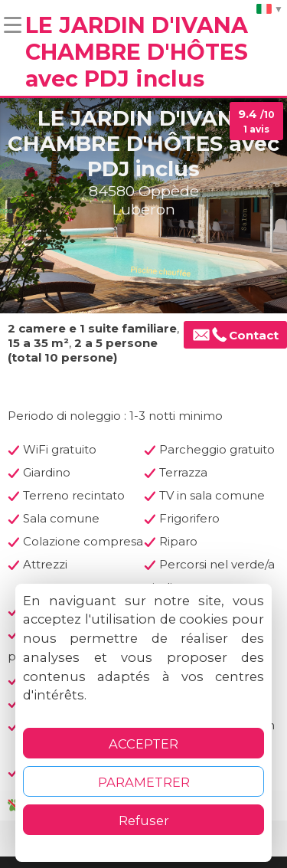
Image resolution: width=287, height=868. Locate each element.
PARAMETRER (144, 782)
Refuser (144, 821)
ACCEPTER (143, 744)
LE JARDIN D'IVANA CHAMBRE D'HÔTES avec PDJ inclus (137, 52)
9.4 (256, 121)
